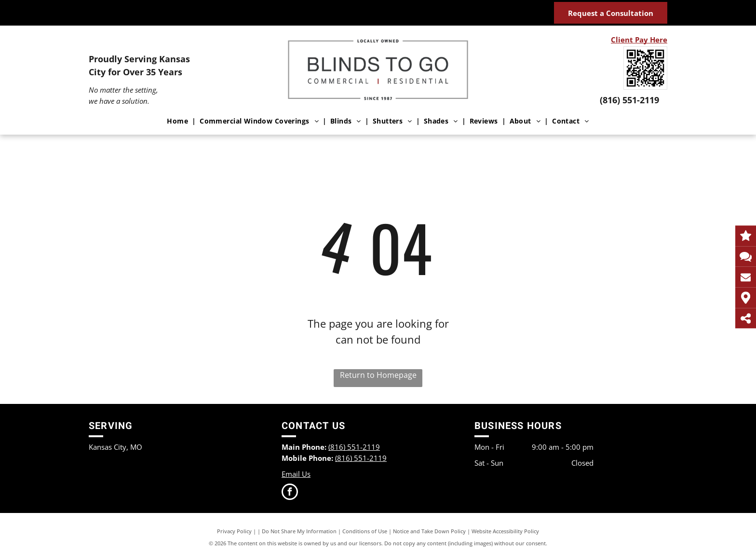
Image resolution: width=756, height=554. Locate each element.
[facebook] (290, 493)
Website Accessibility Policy (505, 531)
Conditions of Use (365, 531)
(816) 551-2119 (629, 100)
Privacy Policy (234, 531)
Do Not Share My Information (299, 531)
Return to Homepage (378, 375)
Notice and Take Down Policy (429, 531)
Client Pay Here (639, 40)
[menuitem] (179, 121)
